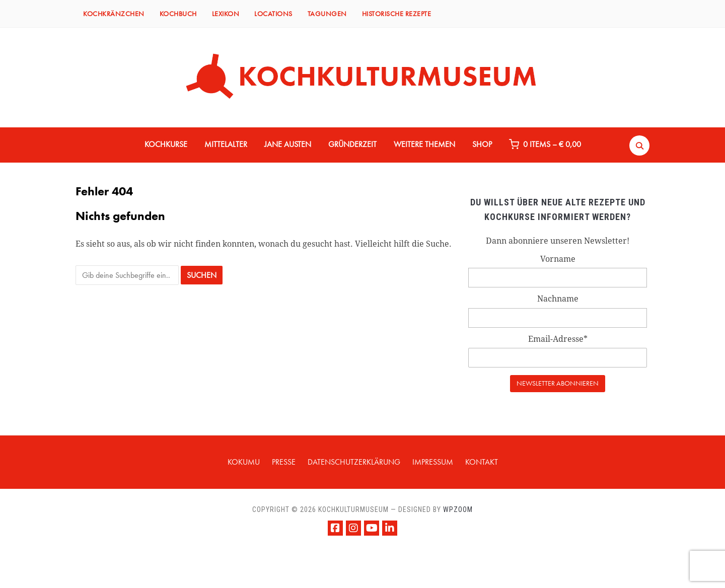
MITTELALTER (226, 144)
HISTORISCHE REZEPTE (397, 14)
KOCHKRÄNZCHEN (114, 14)
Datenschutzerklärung (354, 462)
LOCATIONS (273, 14)
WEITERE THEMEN (424, 144)
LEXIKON (226, 14)
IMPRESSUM (433, 462)
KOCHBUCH (178, 14)
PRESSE (284, 462)
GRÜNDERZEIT (352, 144)
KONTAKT (482, 462)
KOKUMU (244, 462)
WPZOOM (458, 509)
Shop (482, 144)
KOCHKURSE (166, 144)
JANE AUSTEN (288, 144)
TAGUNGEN (327, 14)
